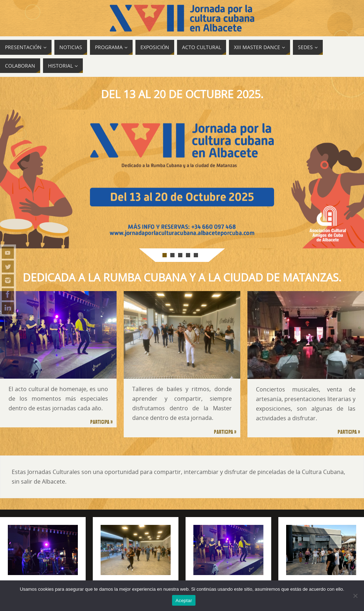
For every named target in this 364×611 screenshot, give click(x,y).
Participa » (102, 422)
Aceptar (184, 601)
